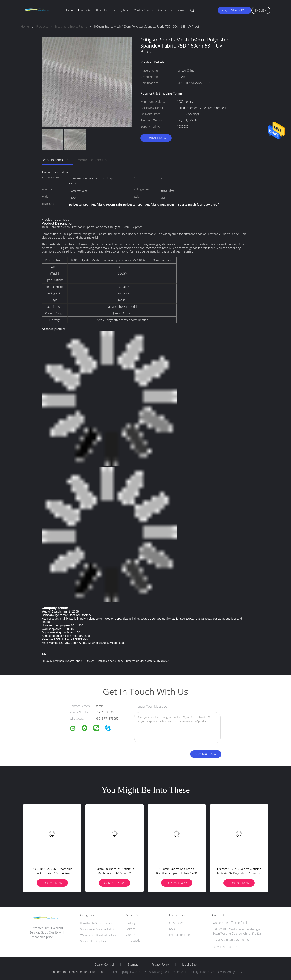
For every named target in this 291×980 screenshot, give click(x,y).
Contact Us (165, 10)
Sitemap (133, 965)
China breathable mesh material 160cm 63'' (77, 972)
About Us (102, 10)
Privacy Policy (160, 965)
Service (131, 929)
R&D (172, 929)
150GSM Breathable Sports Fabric (104, 661)
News (181, 10)
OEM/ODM (176, 923)
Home (69, 10)
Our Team (133, 935)
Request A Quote (235, 10)
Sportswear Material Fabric (98, 929)
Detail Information (55, 160)
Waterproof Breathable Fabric (99, 935)
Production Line (179, 935)
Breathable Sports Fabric (96, 923)
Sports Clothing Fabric (95, 941)
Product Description (92, 160)
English (261, 10)
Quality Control (144, 10)
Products (84, 10)
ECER (239, 972)
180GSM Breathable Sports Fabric (62, 661)
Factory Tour (121, 10)
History (131, 923)
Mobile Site (189, 965)
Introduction (134, 940)
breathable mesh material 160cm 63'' (148, 661)
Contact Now (156, 138)
